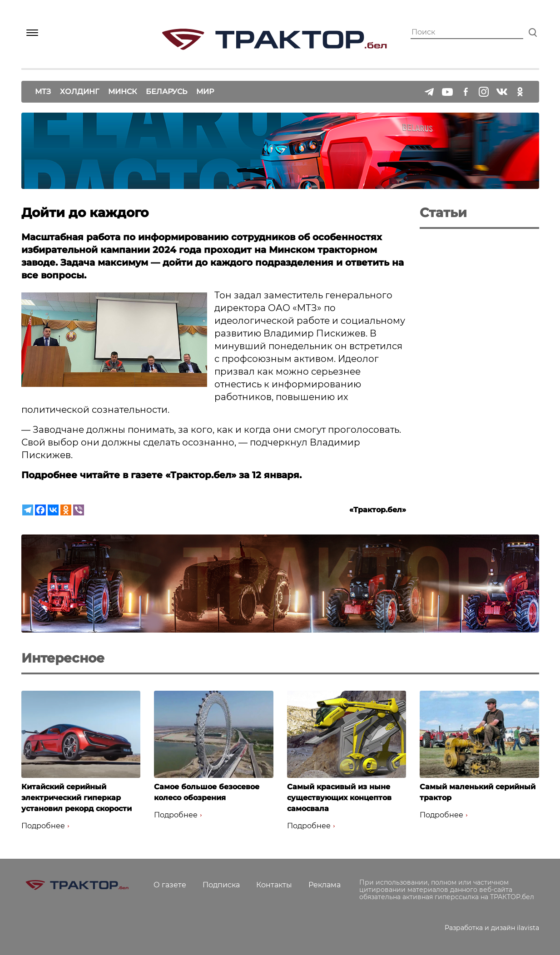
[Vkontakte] (53, 510)
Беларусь (166, 92)
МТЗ (43, 92)
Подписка (221, 885)
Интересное (63, 658)
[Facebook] (40, 510)
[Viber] (79, 510)
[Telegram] (28, 510)
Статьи (443, 213)
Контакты (274, 885)
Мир (205, 92)
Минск (122, 92)
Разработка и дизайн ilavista (492, 928)
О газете (170, 885)
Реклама (325, 885)
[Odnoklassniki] (66, 510)
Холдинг (79, 92)
